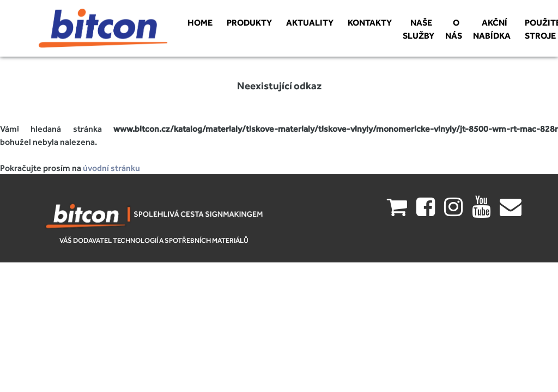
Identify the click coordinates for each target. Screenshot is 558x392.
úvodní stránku (111, 168)
